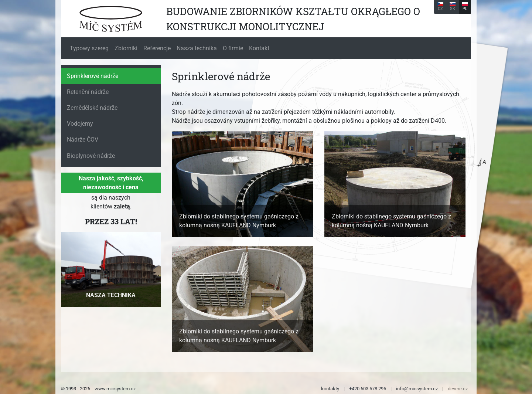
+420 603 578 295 (368, 389)
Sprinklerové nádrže (93, 76)
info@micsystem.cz (417, 389)
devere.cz (458, 389)
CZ (440, 6)
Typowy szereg (89, 48)
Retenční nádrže (88, 92)
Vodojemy (80, 124)
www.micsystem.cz (115, 389)
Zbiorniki (126, 48)
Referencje (157, 48)
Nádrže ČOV (83, 140)
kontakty (330, 389)
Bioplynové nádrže (91, 156)
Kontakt (259, 48)
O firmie (233, 48)
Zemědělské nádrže (92, 108)
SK (453, 6)
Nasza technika (197, 48)
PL (465, 6)
